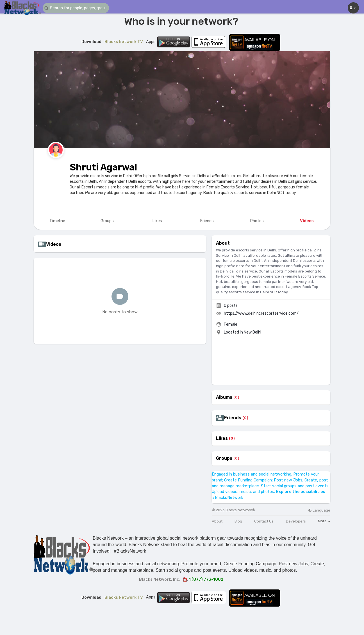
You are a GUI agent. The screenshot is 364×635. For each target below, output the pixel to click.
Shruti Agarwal (103, 167)
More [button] (324, 521)
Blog (238, 521)
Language (319, 510)
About (217, 521)
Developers (296, 521)
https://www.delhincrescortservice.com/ (261, 313)
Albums (224, 397)
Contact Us (264, 521)
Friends (233, 418)
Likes (222, 438)
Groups (224, 458)
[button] (76, 8)
